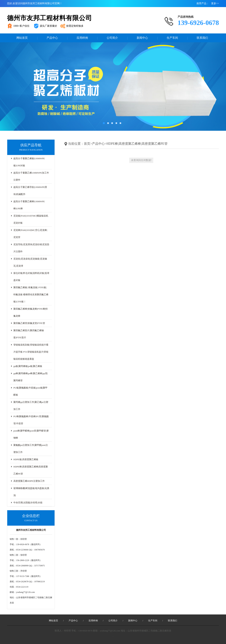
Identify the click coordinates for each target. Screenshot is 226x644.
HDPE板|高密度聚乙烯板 (26, 459)
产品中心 (52, 38)
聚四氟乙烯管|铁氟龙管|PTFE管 (29, 323)
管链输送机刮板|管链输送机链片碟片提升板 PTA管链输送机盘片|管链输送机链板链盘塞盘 (31, 352)
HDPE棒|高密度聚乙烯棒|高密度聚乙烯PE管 (137, 144)
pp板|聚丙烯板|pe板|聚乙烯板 (28, 366)
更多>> (215, 3)
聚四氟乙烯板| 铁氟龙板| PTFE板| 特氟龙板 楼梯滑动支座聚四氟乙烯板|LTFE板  (31, 294)
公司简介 (112, 38)
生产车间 (172, 38)
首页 (87, 144)
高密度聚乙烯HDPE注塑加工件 (29, 481)
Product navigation (31, 150)
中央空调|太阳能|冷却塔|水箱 (28, 503)
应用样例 (82, 38)
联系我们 (202, 38)
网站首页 (22, 38)
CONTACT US (31, 521)
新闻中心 (142, 38)
